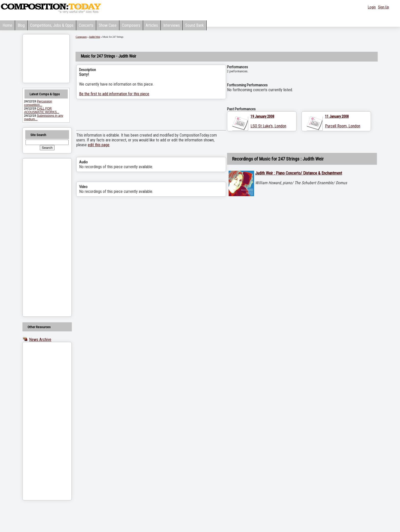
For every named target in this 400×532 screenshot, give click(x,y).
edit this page (99, 145)
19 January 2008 (262, 116)
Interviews (172, 25)
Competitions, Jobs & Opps (52, 25)
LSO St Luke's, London (268, 126)
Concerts (86, 25)
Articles (152, 25)
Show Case (108, 25)
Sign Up (384, 7)
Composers (131, 25)
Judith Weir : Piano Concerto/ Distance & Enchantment (299, 173)
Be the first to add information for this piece (114, 94)
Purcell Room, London (343, 126)
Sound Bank (195, 25)
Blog (21, 25)
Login (372, 7)
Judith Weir (95, 37)
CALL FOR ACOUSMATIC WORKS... (42, 110)
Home (7, 25)
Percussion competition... (38, 103)
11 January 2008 (337, 116)
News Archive (40, 340)
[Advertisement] (41, 237)
